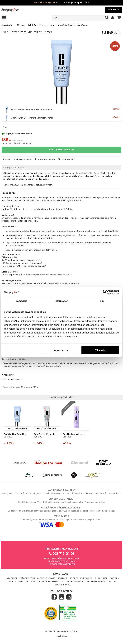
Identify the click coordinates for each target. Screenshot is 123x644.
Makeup (42, 25)
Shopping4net (8, 25)
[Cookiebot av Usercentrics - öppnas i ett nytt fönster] (105, 292)
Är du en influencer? (81, 579)
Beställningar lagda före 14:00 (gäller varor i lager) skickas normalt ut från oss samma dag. (61, 501)
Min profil (12, 579)
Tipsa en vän (66, 159)
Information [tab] (61, 301)
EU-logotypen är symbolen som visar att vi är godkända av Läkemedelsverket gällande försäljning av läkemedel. (61, 509)
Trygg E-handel (63, 585)
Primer (52, 25)
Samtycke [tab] (21, 301)
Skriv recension (45, 159)
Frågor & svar (27, 579)
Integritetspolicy (19, 582)
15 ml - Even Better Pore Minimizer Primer (61, 110)
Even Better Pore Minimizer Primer (72, 25)
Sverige (62, 636)
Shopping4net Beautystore (102, 582)
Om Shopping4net (75, 582)
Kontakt (62, 579)
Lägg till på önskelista (17, 159)
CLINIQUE (32, 25)
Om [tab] (102, 301)
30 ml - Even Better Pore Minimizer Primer (61, 118)
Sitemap (74, 632)
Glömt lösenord (46, 579)
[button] (119, 18)
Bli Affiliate (101, 579)
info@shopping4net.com (62, 564)
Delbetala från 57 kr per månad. (17, 144)
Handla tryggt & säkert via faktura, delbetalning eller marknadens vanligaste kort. (61, 521)
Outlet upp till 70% (46, 3)
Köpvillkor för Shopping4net (47, 582)
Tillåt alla (100, 350)
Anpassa (61, 350)
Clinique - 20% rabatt (15, 168)
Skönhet (21, 25)
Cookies (114, 579)
